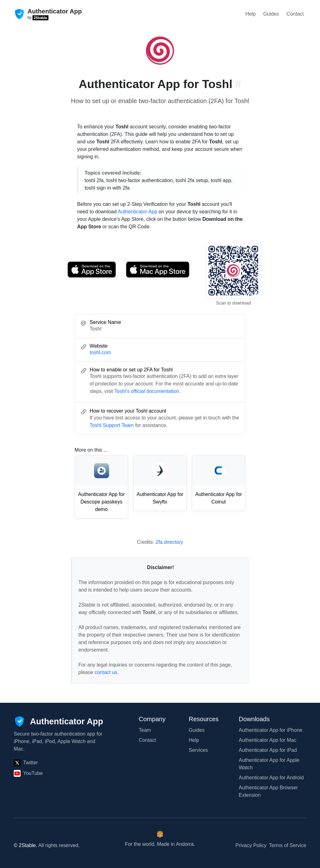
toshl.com (100, 352)
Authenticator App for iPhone (271, 730)
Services (198, 750)
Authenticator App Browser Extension (268, 791)
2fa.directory (169, 542)
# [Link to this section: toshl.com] (238, 84)
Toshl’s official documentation (147, 391)
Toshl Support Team (112, 425)
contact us (106, 672)
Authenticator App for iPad (268, 750)
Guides (271, 14)
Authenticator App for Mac (267, 740)
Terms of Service (288, 845)
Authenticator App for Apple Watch (269, 764)
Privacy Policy (251, 845)
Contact (295, 14)
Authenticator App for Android (271, 778)
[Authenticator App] (58, 722)
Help (250, 14)
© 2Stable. (25, 845)
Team (145, 730)
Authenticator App (137, 212)
